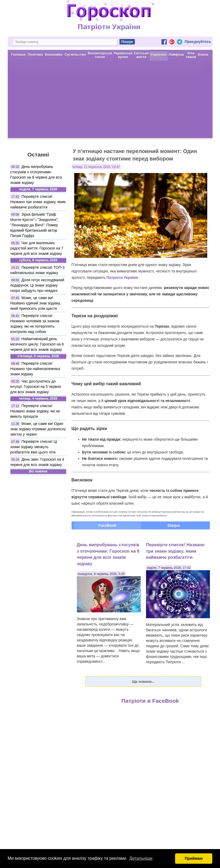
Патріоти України (122, 278)
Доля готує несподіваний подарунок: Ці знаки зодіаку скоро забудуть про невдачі (37, 285)
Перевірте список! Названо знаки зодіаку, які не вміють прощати (35, 411)
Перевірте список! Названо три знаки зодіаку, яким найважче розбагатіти (38, 202)
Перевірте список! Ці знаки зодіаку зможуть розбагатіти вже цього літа (34, 447)
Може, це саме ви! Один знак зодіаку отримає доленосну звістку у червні (38, 429)
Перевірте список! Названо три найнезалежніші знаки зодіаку (35, 369)
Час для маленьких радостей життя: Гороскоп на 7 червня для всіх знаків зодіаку (37, 248)
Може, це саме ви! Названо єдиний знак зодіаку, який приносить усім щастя (36, 303)
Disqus (174, 525)
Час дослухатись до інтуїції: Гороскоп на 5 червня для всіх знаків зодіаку (36, 387)
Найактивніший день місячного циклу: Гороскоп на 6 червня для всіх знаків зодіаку (37, 344)
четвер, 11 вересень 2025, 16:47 (96, 167)
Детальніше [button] (141, 858)
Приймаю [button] (194, 858)
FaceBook (107, 525)
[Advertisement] (110, 101)
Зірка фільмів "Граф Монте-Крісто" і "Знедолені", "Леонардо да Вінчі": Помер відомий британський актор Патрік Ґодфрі (35, 225)
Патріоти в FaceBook (150, 701)
